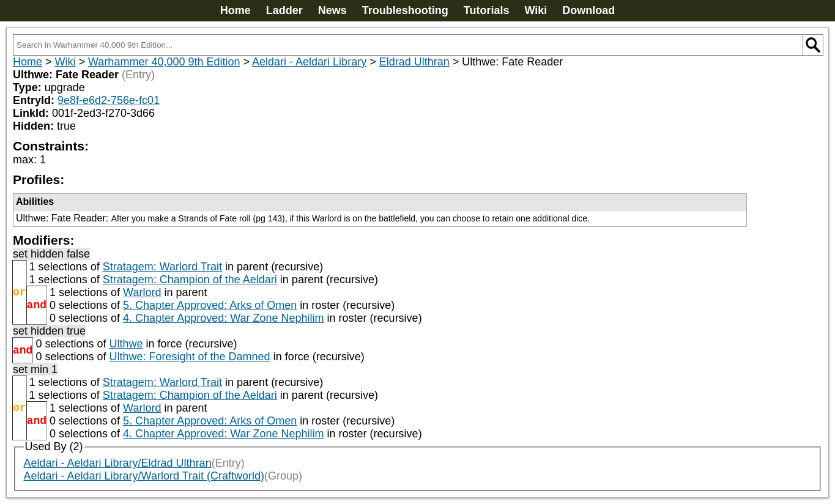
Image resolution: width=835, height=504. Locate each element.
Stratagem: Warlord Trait (162, 267)
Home (236, 10)
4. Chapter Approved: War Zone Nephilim (224, 318)
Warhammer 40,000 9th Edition (164, 62)
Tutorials (487, 10)
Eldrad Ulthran (414, 62)
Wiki (536, 10)
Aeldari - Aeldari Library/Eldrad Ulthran (118, 463)
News (332, 10)
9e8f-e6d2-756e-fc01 (109, 100)
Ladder (284, 10)
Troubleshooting (405, 10)
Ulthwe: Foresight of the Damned (189, 357)
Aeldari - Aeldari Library (309, 62)
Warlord (142, 292)
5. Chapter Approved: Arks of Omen (210, 305)
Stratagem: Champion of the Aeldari (190, 280)
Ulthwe (126, 344)
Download (588, 10)
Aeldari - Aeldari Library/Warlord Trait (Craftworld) (144, 476)
